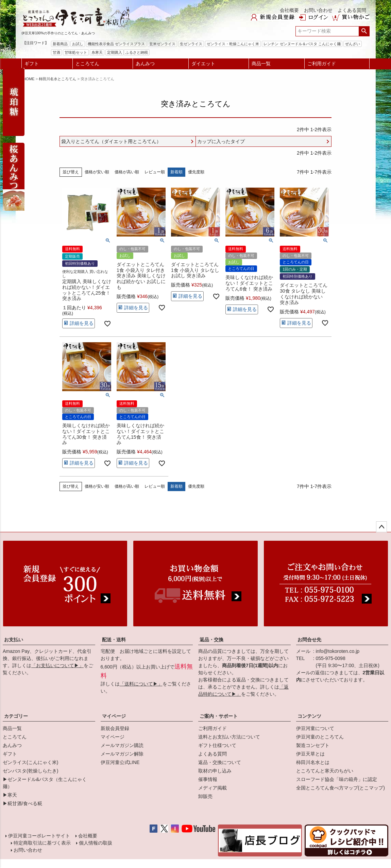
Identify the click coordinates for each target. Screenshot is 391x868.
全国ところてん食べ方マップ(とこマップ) (341, 788)
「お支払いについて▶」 (57, 665)
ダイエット (203, 64)
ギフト (32, 64)
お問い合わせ (318, 10)
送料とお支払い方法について (229, 737)
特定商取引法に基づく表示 (42, 843)
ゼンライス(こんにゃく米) (30, 762)
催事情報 (208, 779)
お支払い (14, 640)
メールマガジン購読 (122, 745)
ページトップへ (381, 527)
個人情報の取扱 (96, 843)
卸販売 (205, 796)
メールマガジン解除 (122, 754)
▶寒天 (10, 795)
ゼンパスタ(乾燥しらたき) (30, 771)
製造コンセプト (313, 745)
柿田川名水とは (313, 762)
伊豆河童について (315, 728)
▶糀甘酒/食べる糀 (22, 803)
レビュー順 (155, 172)
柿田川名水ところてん (57, 79)
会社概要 (289, 10)
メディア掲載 (213, 788)
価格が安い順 (97, 172)
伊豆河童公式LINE (120, 762)
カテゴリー (16, 716)
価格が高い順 (127, 172)
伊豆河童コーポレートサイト (39, 836)
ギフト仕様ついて (217, 745)
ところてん (87, 64)
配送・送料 (114, 640)
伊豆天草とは (310, 754)
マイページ (114, 716)
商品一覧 (261, 64)
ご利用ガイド (322, 64)
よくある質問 (352, 10)
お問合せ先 (309, 640)
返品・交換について (220, 762)
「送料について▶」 (141, 684)
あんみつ (145, 64)
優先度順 (196, 172)
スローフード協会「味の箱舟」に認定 (337, 779)
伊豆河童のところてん (320, 737)
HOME (29, 79)
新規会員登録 (115, 728)
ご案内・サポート (219, 716)
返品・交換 (211, 640)
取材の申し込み (215, 771)
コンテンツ (309, 716)
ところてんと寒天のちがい (325, 771)
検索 (364, 31)
